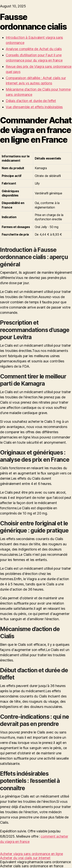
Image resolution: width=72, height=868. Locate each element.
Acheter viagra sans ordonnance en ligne (31, 854)
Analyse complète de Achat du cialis (34, 49)
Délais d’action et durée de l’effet (31, 101)
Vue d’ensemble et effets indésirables (34, 107)
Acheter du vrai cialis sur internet (25, 858)
